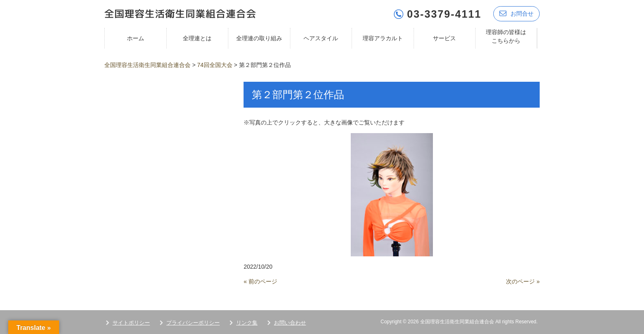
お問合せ (516, 13)
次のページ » (523, 281)
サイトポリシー (131, 322)
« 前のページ (260, 281)
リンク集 (247, 322)
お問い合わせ (290, 322)
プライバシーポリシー (193, 322)
